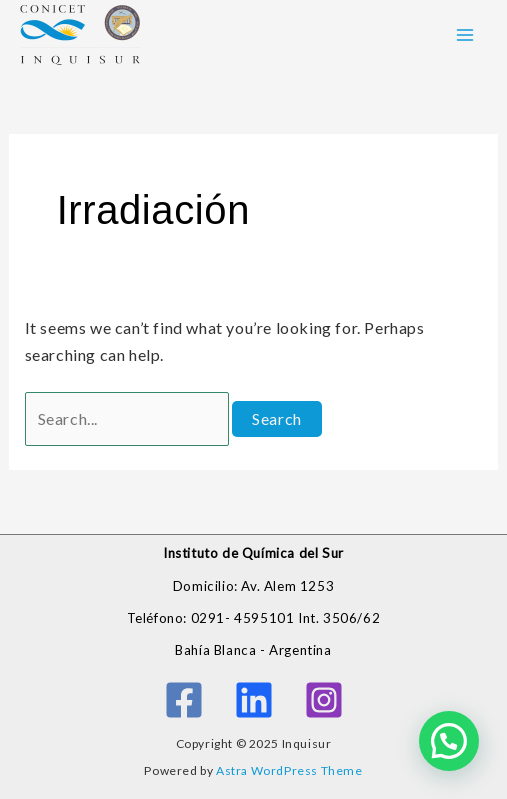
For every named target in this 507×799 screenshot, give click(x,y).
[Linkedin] (254, 700)
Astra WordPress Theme (289, 770)
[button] (449, 741)
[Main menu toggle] (465, 35)
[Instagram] (324, 700)
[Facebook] (184, 700)
